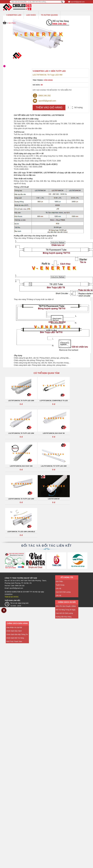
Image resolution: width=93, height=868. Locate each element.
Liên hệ (58, 588)
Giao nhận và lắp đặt (14, 627)
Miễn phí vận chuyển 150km (66, 606)
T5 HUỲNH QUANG (49, 15)
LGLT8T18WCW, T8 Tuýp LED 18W (21, 433)
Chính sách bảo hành (14, 631)
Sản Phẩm (12, 23)
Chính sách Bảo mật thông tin (17, 634)
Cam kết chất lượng (63, 592)
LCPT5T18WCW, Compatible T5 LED (54, 401)
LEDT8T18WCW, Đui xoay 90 (54, 433)
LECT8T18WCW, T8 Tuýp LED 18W (21, 401)
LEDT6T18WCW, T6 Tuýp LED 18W (21, 499)
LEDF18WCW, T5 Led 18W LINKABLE (21, 532)
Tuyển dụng (60, 585)
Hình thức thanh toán (14, 641)
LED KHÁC (31, 15)
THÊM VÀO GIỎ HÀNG (49, 107)
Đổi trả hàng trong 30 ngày (66, 610)
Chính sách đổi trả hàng (15, 638)
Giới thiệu (59, 581)
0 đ (21, 404)
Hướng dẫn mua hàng (64, 617)
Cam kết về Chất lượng (64, 613)
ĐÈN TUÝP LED (58, 71)
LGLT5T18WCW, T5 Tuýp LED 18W (54, 466)
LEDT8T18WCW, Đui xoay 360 (21, 466)
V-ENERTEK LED (14, 15)
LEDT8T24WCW (54, 499)
